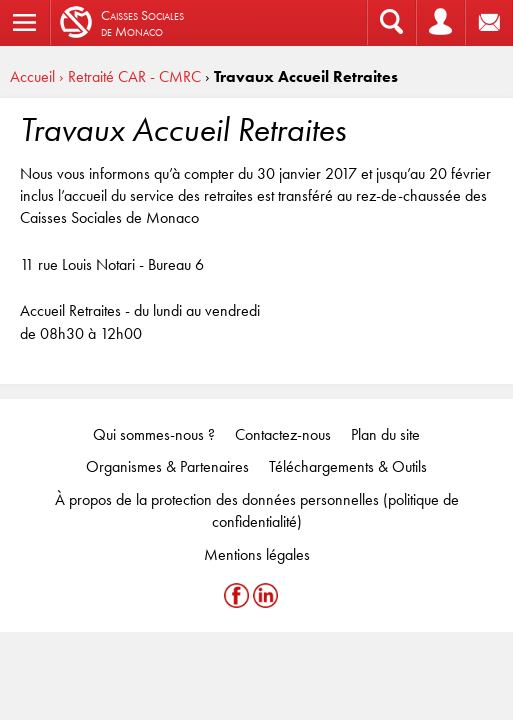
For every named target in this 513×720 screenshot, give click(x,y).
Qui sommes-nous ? (154, 434)
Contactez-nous (283, 434)
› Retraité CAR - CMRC (130, 76)
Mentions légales (257, 554)
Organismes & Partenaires (167, 466)
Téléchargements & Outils (348, 466)
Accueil (32, 76)
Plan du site (385, 434)
